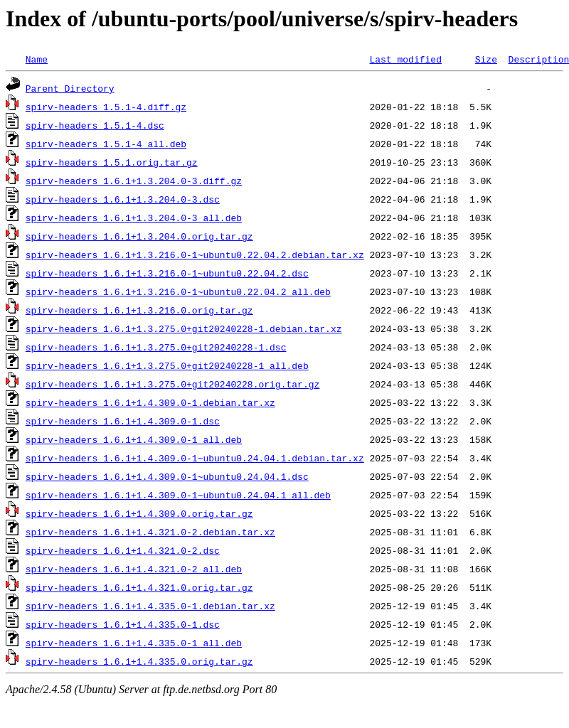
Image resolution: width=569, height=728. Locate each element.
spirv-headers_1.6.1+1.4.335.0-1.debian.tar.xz (150, 606)
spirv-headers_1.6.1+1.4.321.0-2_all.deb (134, 569)
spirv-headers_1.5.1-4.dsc (95, 125)
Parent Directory (70, 88)
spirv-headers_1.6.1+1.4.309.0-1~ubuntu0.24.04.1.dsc (167, 476)
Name (37, 59)
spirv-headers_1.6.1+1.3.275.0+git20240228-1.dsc (156, 347)
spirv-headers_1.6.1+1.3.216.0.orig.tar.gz (139, 310)
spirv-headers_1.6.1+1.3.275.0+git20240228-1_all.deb (167, 365)
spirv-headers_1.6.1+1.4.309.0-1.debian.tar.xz (150, 402)
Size (486, 59)
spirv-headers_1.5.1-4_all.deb (106, 144)
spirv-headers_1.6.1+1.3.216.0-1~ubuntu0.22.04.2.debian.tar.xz (195, 255)
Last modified (405, 59)
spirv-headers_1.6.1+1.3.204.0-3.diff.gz (134, 181)
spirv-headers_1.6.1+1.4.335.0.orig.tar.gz (139, 661)
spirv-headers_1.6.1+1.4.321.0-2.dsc (123, 550)
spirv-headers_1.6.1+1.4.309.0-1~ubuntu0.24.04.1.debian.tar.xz (195, 458)
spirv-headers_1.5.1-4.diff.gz (106, 107)
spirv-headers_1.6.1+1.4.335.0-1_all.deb (134, 643)
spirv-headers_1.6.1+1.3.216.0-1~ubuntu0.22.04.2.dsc (167, 273)
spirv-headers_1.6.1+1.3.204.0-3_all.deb (134, 218)
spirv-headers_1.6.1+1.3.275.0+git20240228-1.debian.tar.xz (184, 328)
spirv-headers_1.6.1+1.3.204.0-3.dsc (123, 199)
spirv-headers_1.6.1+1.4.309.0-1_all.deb (134, 439)
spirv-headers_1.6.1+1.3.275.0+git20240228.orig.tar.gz (172, 384)
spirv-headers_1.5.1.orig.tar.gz (112, 162)
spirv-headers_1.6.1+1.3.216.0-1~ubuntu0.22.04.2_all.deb (178, 291)
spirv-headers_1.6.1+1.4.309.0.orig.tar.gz (139, 513)
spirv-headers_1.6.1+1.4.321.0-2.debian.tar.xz (150, 532)
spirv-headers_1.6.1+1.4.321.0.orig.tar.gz (139, 587)
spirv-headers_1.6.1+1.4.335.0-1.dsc (123, 624)
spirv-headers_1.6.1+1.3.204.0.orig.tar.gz (139, 236)
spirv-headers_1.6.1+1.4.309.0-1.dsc (123, 421)
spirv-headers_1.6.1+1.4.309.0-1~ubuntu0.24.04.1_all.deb (178, 495)
